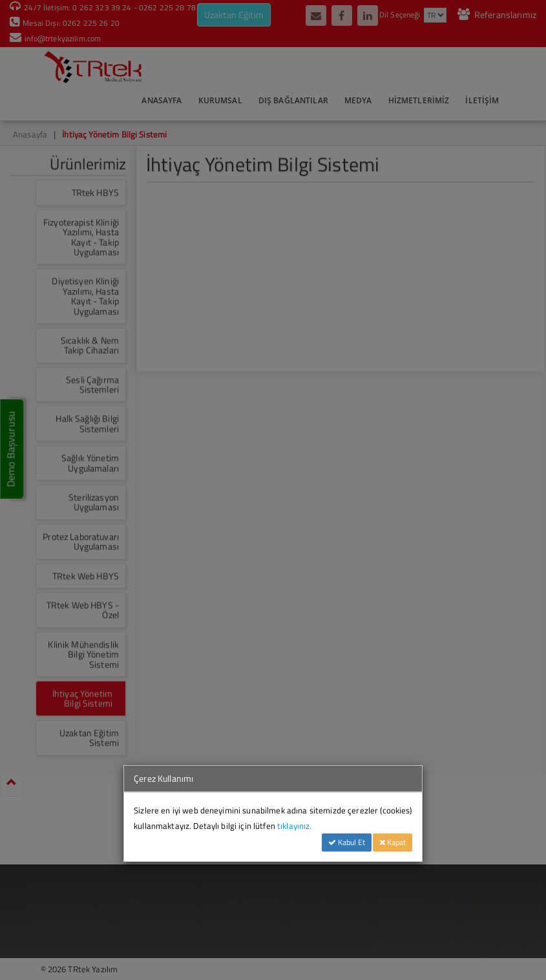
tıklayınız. (295, 826)
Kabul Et (347, 842)
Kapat (393, 842)
